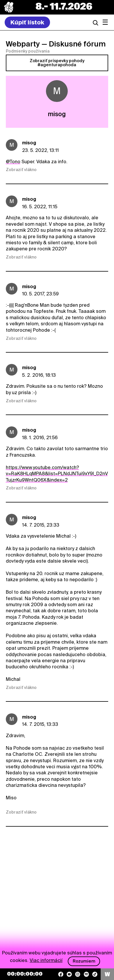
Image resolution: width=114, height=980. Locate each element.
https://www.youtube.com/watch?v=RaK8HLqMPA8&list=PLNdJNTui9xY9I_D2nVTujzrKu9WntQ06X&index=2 (57, 474)
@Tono (13, 162)
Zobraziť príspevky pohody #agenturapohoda (57, 63)
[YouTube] (69, 974)
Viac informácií (46, 960)
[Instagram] (78, 974)
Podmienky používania (28, 51)
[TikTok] (95, 974)
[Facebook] (61, 974)
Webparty (23, 44)
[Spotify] (86, 974)
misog (29, 143)
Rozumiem (84, 961)
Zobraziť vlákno (21, 170)
